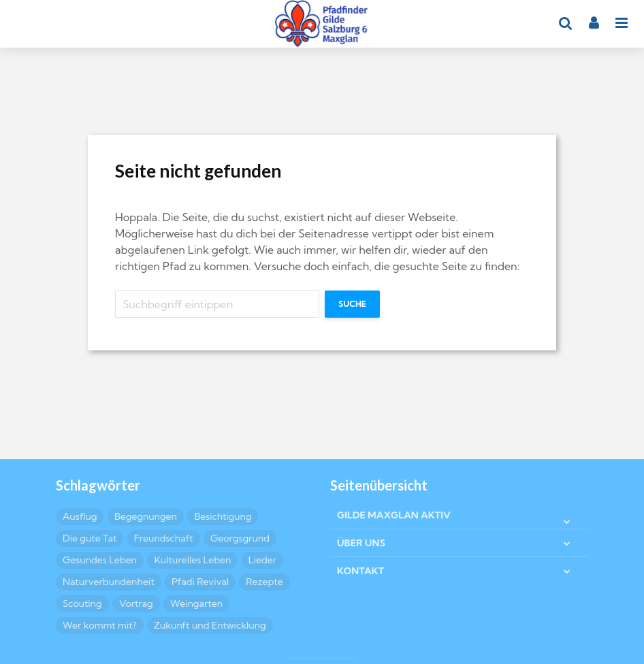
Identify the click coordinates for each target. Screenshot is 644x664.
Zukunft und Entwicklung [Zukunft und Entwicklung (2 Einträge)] (210, 625)
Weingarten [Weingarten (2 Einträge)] (196, 603)
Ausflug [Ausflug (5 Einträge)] (80, 516)
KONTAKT (360, 571)
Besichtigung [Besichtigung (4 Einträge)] (223, 516)
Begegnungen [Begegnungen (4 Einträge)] (146, 516)
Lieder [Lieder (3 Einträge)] (262, 560)
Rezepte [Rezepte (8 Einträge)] (264, 582)
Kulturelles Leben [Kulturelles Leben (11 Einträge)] (192, 560)
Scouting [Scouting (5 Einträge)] (82, 603)
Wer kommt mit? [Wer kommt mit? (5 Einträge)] (100, 625)
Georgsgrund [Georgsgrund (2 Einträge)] (240, 538)
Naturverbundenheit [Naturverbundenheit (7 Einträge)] (109, 582)
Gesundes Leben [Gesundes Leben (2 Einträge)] (100, 560)
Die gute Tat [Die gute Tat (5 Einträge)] (90, 538)
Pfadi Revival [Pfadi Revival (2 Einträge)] (200, 582)
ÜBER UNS (361, 543)
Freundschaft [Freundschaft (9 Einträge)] (164, 538)
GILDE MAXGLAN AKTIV (394, 515)
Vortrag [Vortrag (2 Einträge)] (136, 603)
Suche (352, 304)
